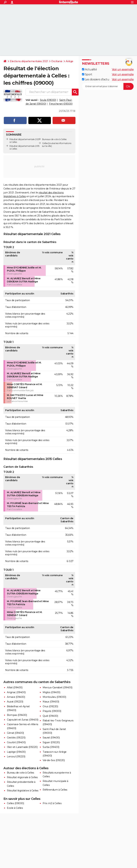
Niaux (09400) (51, 702)
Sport (87, 74)
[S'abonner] (108, 86)
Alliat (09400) (15, 687)
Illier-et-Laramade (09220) (22, 747)
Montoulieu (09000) (54, 697)
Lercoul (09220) (16, 756)
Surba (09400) (51, 747)
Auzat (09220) (15, 702)
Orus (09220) (50, 706)
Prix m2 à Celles (52, 803)
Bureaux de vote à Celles (54, 139)
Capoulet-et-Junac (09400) (23, 720)
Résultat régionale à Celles (22, 777)
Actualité (89, 69)
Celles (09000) (15, 803)
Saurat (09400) (51, 738)
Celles (45, 143)
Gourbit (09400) (16, 742)
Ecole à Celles (15, 808)
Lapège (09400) (16, 752)
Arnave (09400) (16, 697)
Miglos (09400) (51, 692)
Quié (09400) (50, 716)
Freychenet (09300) (61, 104)
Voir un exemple (123, 69)
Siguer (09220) (51, 742)
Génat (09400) (15, 733)
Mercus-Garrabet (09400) (57, 687)
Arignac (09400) (16, 692)
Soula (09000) (48, 100)
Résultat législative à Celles (23, 791)
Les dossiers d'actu (96, 79)
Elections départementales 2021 (29, 61)
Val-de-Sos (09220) (54, 760)
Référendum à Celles (55, 790)
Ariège (69, 61)
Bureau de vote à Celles (21, 773)
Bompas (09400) (17, 715)
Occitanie (57, 61)
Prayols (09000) (52, 711)
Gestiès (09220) (16, 738)
